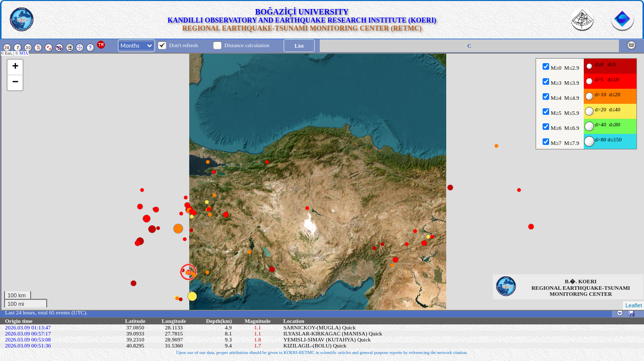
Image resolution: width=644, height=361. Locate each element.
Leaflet (634, 305)
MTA (24, 53)
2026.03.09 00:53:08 (28, 339)
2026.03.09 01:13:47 (28, 327)
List (299, 46)
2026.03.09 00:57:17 (28, 333)
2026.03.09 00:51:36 (28, 345)
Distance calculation (247, 45)
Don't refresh (183, 45)
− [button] (15, 83)
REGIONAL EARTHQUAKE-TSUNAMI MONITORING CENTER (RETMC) (302, 28)
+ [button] (15, 67)
